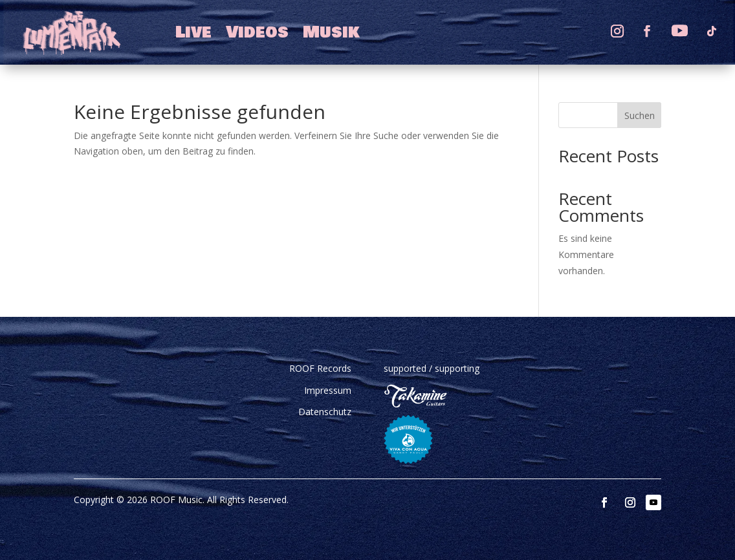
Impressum (328, 390)
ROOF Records (320, 368)
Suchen (640, 115)
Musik (331, 32)
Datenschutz (325, 412)
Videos (257, 32)
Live (193, 32)
